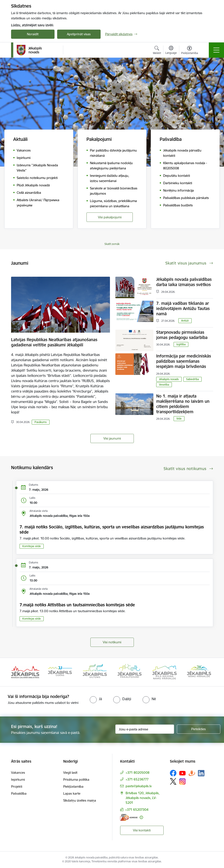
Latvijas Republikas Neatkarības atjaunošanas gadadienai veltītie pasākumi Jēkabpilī (54, 342)
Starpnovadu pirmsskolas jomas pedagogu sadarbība (182, 335)
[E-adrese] (129, 817)
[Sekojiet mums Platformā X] (173, 781)
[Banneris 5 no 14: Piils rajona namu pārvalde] (164, 672)
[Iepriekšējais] (18, 672)
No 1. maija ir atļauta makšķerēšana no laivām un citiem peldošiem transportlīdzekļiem (183, 404)
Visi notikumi (112, 642)
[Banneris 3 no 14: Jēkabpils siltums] (95, 672)
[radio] (96, 699)
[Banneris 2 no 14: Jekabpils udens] (60, 672)
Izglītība (181, 344)
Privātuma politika (76, 780)
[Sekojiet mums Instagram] (183, 781)
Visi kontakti (142, 830)
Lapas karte (72, 793)
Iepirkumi (18, 780)
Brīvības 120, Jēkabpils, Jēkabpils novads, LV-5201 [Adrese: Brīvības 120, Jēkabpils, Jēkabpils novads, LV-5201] (143, 798)
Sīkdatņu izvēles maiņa (80, 800)
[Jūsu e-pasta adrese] (145, 729)
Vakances (18, 773)
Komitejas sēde (32, 546)
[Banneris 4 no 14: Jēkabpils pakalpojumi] (129, 672)
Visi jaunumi (112, 438)
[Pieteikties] (199, 729)
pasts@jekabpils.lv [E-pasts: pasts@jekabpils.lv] (139, 786)
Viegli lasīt (70, 773)
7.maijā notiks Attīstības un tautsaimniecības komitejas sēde (77, 605)
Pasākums (41, 422)
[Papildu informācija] (141, 817)
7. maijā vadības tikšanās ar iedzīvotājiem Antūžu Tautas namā (183, 308)
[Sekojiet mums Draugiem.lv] (192, 773)
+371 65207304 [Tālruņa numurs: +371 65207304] (137, 810)
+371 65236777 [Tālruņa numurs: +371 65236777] (137, 779)
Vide (179, 419)
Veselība (164, 385)
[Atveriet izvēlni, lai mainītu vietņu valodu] (171, 51)
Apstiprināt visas (79, 34)
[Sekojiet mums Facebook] (173, 773)
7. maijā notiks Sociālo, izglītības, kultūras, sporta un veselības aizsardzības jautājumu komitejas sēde (112, 529)
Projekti (17, 786)
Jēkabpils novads (169, 379)
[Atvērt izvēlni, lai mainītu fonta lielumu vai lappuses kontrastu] (190, 51)
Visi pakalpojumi (110, 217)
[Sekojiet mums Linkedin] (201, 773)
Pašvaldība (19, 793)
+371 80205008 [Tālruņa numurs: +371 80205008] (138, 773)
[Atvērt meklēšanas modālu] (157, 51)
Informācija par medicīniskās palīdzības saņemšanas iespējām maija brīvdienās (184, 361)
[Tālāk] (206, 672)
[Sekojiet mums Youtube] (183, 773)
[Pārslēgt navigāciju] (216, 50)
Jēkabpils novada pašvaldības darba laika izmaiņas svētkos (184, 282)
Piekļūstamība (73, 786)
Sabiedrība (192, 379)
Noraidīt (33, 34)
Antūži (185, 321)
